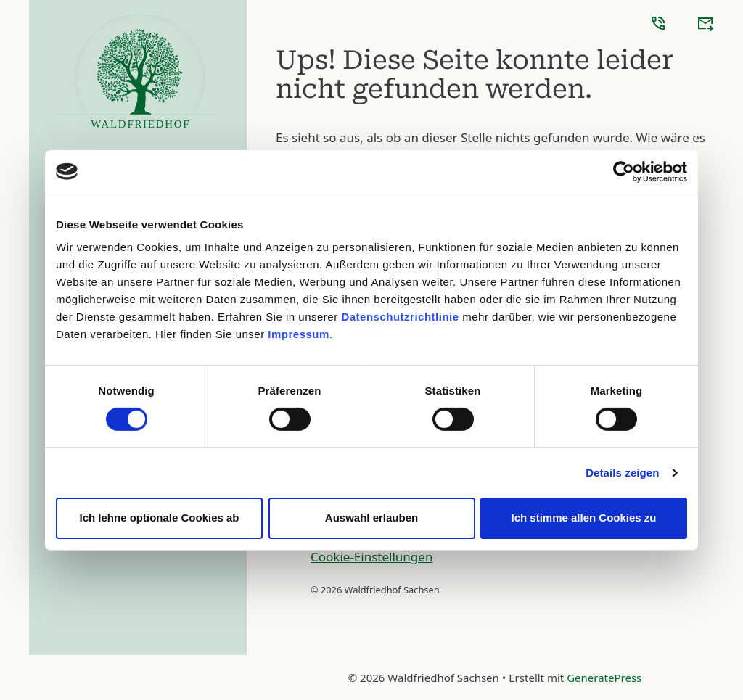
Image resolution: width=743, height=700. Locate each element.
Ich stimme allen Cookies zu (583, 518)
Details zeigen (622, 473)
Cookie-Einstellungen (371, 557)
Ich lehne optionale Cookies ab (159, 518)
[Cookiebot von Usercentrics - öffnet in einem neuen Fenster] (624, 171)
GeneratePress (604, 678)
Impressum (299, 334)
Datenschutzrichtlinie (400, 317)
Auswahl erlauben (371, 518)
